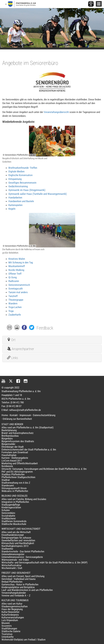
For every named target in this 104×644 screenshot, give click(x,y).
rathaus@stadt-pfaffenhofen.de (25, 410)
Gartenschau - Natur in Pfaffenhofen (20, 584)
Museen (6, 623)
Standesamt (8, 485)
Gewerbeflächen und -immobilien (18, 540)
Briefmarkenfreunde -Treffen (23, 168)
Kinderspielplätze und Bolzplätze (18, 587)
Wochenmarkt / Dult (12, 568)
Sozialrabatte (8, 516)
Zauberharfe (15, 315)
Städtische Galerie (11, 631)
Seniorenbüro (8, 513)
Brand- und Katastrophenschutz (17, 433)
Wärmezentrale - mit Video (15, 560)
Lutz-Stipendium (10, 620)
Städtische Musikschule (14, 524)
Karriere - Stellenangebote (15, 458)
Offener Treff (15, 274)
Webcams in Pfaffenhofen (15, 491)
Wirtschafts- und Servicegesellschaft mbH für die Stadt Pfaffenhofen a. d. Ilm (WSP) (44, 563)
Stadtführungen (9, 628)
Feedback (45, 328)
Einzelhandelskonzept (13, 535)
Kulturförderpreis (10, 615)
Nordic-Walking (16, 270)
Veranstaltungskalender (14, 593)
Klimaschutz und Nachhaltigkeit (18, 543)
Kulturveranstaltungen (13, 617)
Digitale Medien (16, 171)
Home (5, 415)
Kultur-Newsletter (10, 612)
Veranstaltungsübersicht (56, 112)
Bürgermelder (8, 444)
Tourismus (7, 634)
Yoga (11, 311)
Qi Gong (13, 277)
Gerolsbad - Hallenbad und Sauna (18, 579)
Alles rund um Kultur (12, 604)
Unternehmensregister (13, 554)
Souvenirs (7, 626)
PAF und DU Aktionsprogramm (17, 472)
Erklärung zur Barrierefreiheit (17, 419)
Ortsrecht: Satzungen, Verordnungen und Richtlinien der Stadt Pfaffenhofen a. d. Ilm (44, 469)
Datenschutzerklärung (44, 415)
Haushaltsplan (9, 455)
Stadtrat (6, 480)
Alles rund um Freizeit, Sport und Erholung (23, 576)
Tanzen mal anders (18, 292)
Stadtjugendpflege (11, 505)
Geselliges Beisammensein (22, 183)
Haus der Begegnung (12, 609)
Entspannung (15, 179)
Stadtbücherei (9, 518)
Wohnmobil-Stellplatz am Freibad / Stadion (23, 640)
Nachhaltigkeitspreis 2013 (15, 546)
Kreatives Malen (17, 259)
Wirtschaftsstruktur (11, 565)
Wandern (13, 303)
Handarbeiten (15, 198)
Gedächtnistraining (18, 186)
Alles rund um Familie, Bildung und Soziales (24, 499)
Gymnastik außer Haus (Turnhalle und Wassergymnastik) (38, 194)
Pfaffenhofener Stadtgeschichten (18, 477)
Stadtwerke (7, 549)
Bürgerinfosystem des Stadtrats (18, 441)
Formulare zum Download (15, 452)
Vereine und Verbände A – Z (16, 596)
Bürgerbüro (7, 438)
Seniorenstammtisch (19, 285)
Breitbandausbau (10, 436)
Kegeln (12, 209)
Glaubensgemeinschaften (15, 606)
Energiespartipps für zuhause (16, 538)
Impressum (25, 415)
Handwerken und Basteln (21, 201)
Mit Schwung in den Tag (21, 262)
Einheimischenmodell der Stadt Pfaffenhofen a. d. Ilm (29, 450)
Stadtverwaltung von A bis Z (16, 483)
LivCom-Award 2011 (12, 461)
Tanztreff (13, 296)
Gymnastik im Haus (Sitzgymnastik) (27, 190)
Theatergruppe (16, 300)
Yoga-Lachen (15, 307)
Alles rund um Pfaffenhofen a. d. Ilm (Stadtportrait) (28, 427)
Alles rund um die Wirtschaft (16, 532)
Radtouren (14, 281)
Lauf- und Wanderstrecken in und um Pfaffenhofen (27, 590)
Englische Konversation (20, 175)
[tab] (52, 340)
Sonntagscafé (16, 289)
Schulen (6, 510)
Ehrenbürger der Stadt (13, 447)
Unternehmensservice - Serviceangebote (22, 557)
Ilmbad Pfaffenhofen (12, 582)
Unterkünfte (8, 637)
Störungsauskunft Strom (14, 488)
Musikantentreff (17, 266)
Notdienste (7, 466)
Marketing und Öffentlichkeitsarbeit (20, 463)
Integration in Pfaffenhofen (15, 502)
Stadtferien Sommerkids (14, 521)
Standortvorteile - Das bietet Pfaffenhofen (23, 551)
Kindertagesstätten (11, 507)
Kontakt (14, 415)
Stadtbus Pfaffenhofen (13, 474)
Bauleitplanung (9, 430)
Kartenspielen (15, 205)
